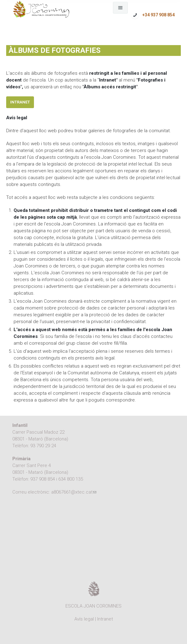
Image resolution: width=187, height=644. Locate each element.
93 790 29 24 (43, 446)
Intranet (20, 102)
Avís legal (84, 619)
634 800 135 (71, 479)
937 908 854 (43, 479)
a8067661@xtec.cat (74, 492)
